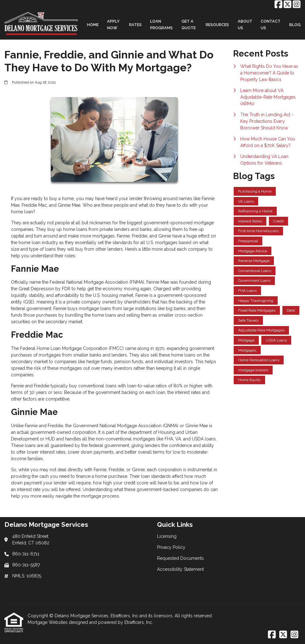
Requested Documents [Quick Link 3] (180, 558)
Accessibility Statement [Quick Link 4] (180, 569)
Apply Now (113, 25)
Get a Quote (189, 25)
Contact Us (271, 25)
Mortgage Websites (48, 622)
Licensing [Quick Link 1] (167, 536)
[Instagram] (297, 5)
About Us (245, 25)
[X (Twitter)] (288, 5)
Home (93, 25)
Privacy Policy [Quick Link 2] (171, 547)
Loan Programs (161, 25)
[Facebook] (278, 5)
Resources (217, 25)
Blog (295, 25)
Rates (135, 25)
